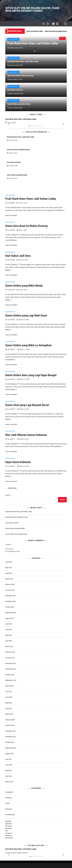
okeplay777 (9, 835)
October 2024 (10, 675)
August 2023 (9, 754)
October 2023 (10, 742)
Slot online (9, 828)
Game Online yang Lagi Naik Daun (26, 315)
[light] (57, 24)
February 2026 (10, 584)
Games (8, 803)
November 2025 (10, 601)
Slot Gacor (9, 809)
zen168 (12, 203)
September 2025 (11, 613)
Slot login (8, 821)
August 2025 (9, 618)
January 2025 (10, 658)
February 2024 (10, 720)
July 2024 (8, 692)
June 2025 (9, 630)
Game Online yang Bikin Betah (19, 104)
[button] (61, 38)
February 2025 (10, 652)
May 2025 (9, 635)
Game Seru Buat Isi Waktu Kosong (20, 76)
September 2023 (11, 748)
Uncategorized (13, 39)
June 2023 (9, 765)
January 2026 (10, 590)
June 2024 (9, 697)
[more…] (61, 210)
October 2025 (10, 607)
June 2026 (9, 562)
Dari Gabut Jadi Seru (15, 90)
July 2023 (8, 759)
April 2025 (9, 641)
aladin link (9, 824)
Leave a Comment (11, 215)
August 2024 (9, 686)
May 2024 (9, 703)
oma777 (12, 349)
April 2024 (9, 708)
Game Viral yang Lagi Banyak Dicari (27, 405)
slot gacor (9, 833)
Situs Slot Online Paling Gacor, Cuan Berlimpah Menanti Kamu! (32, 9)
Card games (9, 792)
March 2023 (9, 782)
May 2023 (9, 770)
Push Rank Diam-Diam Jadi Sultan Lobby (39, 31)
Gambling (8, 798)
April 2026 (9, 573)
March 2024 (9, 714)
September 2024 (11, 680)
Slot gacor (9, 826)
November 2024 (10, 669)
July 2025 (8, 624)
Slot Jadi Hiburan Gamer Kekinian (26, 435)
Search (8, 495)
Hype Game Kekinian (18, 462)
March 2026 (9, 579)
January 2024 (10, 725)
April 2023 (9, 776)
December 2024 (10, 663)
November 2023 (10, 737)
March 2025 (9, 646)
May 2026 (9, 568)
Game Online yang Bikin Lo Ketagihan (29, 345)
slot (6, 831)
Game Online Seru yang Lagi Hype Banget (31, 375)
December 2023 (10, 731)
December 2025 (10, 596)
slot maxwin (9, 838)
